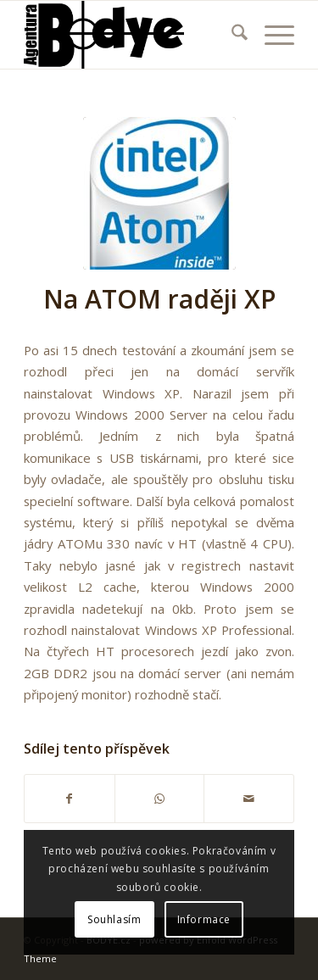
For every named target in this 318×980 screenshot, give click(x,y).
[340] (132, 35)
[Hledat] (231, 35)
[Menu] (271, 35)
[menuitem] (231, 35)
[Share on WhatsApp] (160, 799)
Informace (204, 919)
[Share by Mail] (249, 799)
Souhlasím (114, 919)
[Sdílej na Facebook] (70, 799)
